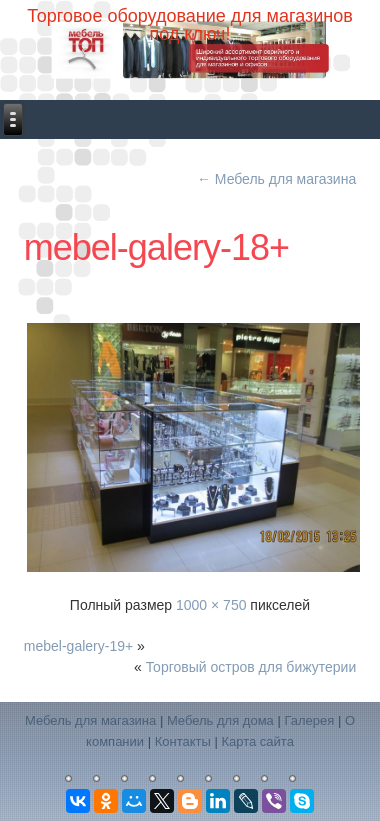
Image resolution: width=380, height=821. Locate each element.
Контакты (183, 741)
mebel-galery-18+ (156, 247)
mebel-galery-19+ (78, 646)
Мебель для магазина (276, 179)
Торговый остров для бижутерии (251, 667)
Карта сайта (257, 741)
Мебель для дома (220, 720)
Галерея (309, 720)
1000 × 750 (211, 605)
